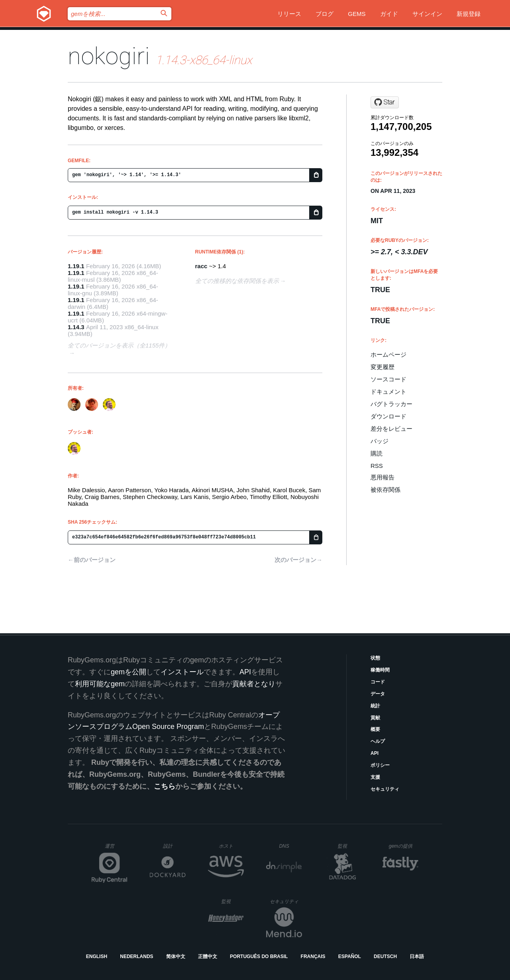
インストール (182, 672)
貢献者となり (254, 684)
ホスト (231, 846)
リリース (289, 14)
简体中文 (176, 956)
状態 (375, 658)
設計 (174, 846)
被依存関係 (385, 490)
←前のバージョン (92, 560)
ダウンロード (388, 416)
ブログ (325, 14)
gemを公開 (128, 672)
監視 (349, 846)
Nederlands (136, 956)
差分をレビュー (391, 429)
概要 (375, 729)
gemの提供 (404, 846)
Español (350, 956)
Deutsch (385, 956)
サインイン (427, 14)
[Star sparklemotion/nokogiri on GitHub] (385, 102)
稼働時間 (380, 670)
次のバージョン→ (298, 560)
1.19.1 (76, 266)
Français (313, 956)
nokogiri (109, 56)
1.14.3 (76, 327)
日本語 (417, 956)
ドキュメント (388, 392)
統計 (375, 706)
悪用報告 (382, 477)
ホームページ (388, 354)
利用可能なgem (100, 684)
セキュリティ (385, 789)
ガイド (389, 14)
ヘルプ (378, 741)
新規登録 (469, 14)
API (375, 753)
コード (378, 682)
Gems (357, 14)
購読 (377, 453)
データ (378, 694)
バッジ (380, 441)
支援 (375, 777)
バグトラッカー (391, 404)
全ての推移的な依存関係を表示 (237, 281)
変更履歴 (382, 367)
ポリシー (380, 765)
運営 (116, 848)
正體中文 (208, 956)
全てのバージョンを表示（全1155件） (119, 345)
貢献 (375, 718)
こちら (165, 786)
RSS (377, 466)
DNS (290, 846)
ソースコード (388, 379)
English (97, 956)
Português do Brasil (259, 956)
